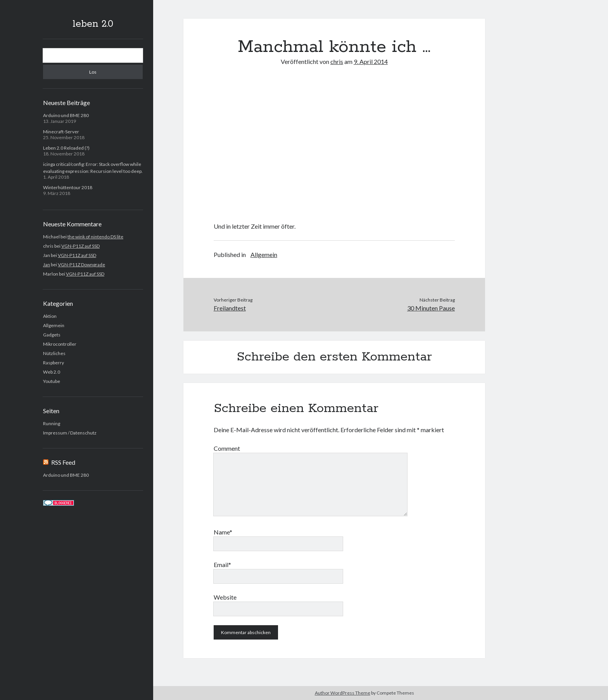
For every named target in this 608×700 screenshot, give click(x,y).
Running (52, 423)
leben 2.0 (93, 24)
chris (337, 61)
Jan (47, 265)
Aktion (50, 316)
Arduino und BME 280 (66, 115)
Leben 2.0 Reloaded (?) (66, 148)
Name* (223, 532)
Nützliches (54, 353)
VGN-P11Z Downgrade (81, 265)
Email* (222, 565)
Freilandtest (230, 308)
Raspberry (54, 363)
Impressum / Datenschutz (70, 433)
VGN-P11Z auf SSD (80, 246)
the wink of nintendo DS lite (95, 237)
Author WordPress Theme (343, 693)
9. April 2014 (371, 61)
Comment (227, 448)
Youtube (52, 381)
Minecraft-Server (61, 132)
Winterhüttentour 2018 (68, 187)
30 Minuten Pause (431, 308)
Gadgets (52, 335)
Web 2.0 (52, 372)
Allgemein (54, 325)
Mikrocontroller (60, 344)
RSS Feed (63, 462)
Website (225, 597)
